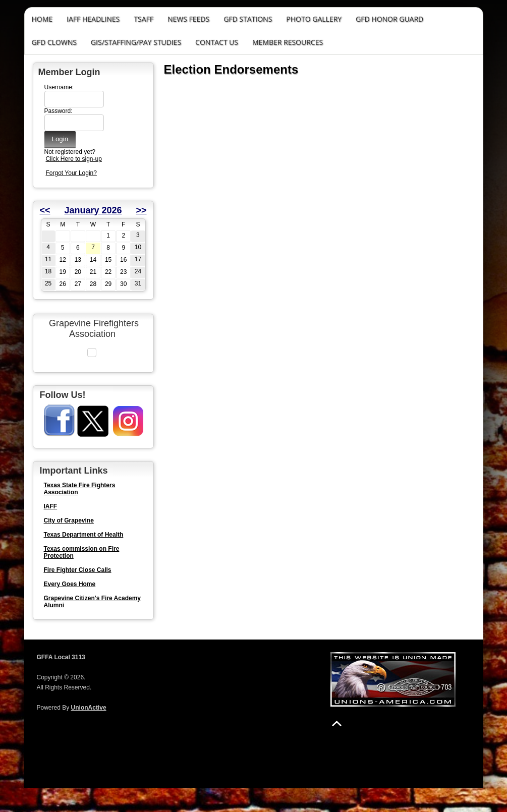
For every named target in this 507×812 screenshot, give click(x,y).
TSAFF (144, 19)
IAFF (51, 530)
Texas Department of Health (84, 558)
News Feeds (188, 19)
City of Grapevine (69, 544)
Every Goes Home (70, 608)
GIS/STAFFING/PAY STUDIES (136, 42)
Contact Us (217, 42)
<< (45, 210)
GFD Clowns (54, 42)
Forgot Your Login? (71, 173)
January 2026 (93, 210)
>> (141, 210)
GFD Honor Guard (389, 19)
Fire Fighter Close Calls (78, 594)
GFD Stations (248, 19)
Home (42, 19)
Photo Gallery (314, 19)
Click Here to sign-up (74, 159)
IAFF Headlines (93, 19)
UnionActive (89, 731)
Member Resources (288, 42)
